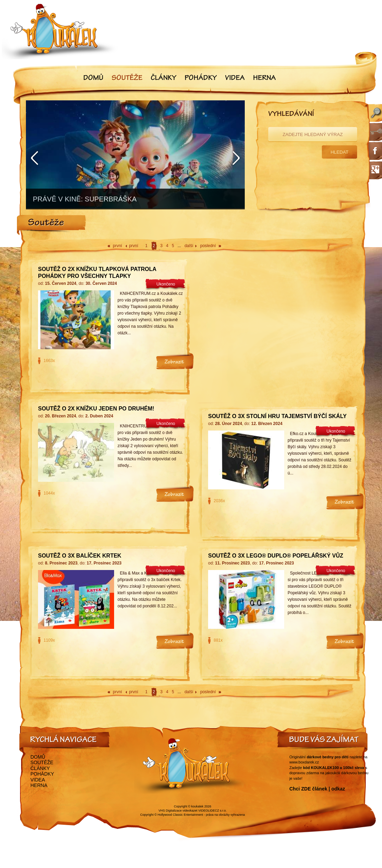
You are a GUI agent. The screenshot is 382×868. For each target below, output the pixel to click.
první (118, 246)
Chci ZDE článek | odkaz (317, 789)
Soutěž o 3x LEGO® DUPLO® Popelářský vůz (276, 556)
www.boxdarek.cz (304, 762)
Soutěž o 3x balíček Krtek (80, 556)
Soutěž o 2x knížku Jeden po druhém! (96, 409)
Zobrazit (174, 362)
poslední (208, 246)
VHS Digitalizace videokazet (178, 811)
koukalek (197, 806)
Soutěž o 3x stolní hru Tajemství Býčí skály (277, 416)
